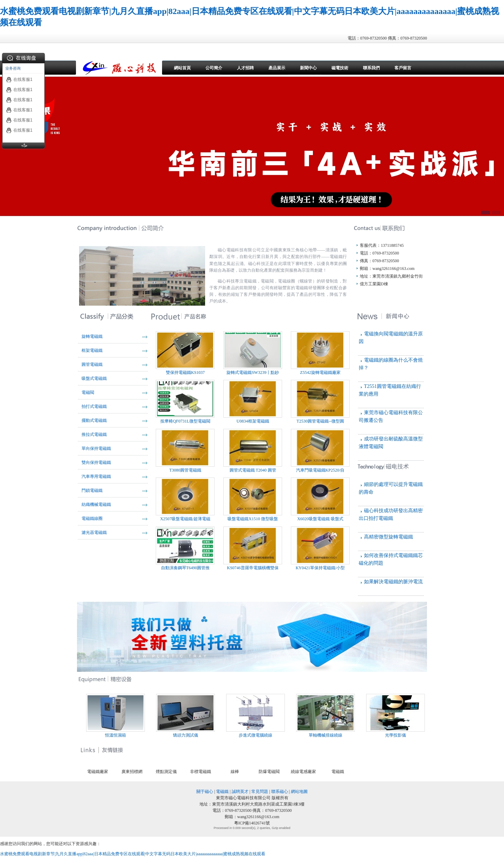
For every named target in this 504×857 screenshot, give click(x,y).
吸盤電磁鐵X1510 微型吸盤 (253, 499)
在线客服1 (19, 79)
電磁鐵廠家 (98, 772)
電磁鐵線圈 (92, 518)
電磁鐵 (338, 772)
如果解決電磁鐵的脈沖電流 (393, 582)
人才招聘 (245, 68)
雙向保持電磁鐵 (96, 462)
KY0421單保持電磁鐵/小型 (320, 548)
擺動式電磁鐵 (94, 420)
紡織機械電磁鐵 (96, 504)
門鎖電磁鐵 (92, 490)
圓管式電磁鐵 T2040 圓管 (253, 451)
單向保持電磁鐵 (96, 448)
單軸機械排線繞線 (330, 716)
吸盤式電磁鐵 (94, 378)
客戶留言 (403, 68)
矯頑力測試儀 (190, 716)
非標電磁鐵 (201, 772)
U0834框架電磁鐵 (253, 402)
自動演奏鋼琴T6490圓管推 (185, 548)
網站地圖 (299, 792)
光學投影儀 (400, 716)
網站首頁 (182, 68)
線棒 (235, 772)
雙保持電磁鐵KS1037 (185, 353)
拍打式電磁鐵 (94, 406)
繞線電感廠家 (303, 772)
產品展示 (277, 68)
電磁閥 (88, 392)
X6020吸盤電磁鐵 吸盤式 (320, 499)
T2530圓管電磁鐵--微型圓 (320, 402)
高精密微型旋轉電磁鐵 (388, 537)
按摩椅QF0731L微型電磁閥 (185, 402)
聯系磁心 (280, 792)
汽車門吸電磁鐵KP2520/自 (320, 451)
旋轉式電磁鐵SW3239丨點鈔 (253, 353)
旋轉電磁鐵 (92, 336)
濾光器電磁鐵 (94, 532)
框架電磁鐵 (92, 350)
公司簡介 (214, 68)
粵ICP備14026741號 (252, 823)
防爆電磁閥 (269, 772)
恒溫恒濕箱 (120, 716)
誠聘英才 (240, 792)
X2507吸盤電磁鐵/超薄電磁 (185, 499)
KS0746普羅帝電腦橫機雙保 (253, 548)
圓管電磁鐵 (92, 364)
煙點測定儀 (166, 772)
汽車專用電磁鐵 (96, 476)
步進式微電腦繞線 (260, 716)
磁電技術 (340, 68)
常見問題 (260, 792)
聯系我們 (371, 68)
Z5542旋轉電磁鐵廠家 (320, 353)
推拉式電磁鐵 (94, 434)
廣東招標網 (132, 772)
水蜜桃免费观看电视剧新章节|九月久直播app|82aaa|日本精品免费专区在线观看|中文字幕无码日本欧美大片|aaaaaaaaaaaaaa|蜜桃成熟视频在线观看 (133, 854)
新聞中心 (308, 68)
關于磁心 (205, 792)
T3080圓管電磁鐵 (185, 451)
